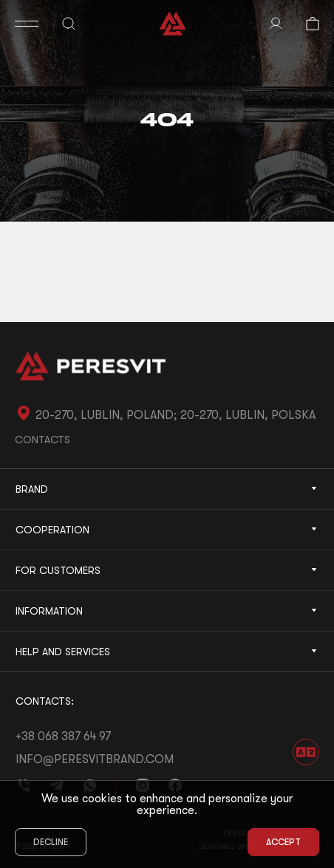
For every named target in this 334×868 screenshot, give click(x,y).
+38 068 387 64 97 (63, 737)
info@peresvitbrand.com (95, 759)
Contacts (42, 440)
